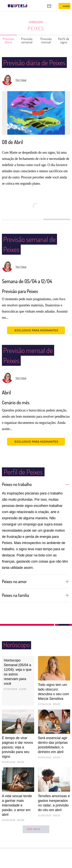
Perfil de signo (64, 40)
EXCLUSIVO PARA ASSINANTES (36, 340)
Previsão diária (9, 40)
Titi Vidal (21, 90)
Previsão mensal (46, 40)
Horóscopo (36, 22)
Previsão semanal (27, 40)
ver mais (36, 839)
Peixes (36, 28)
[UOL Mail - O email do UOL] (49, 6)
